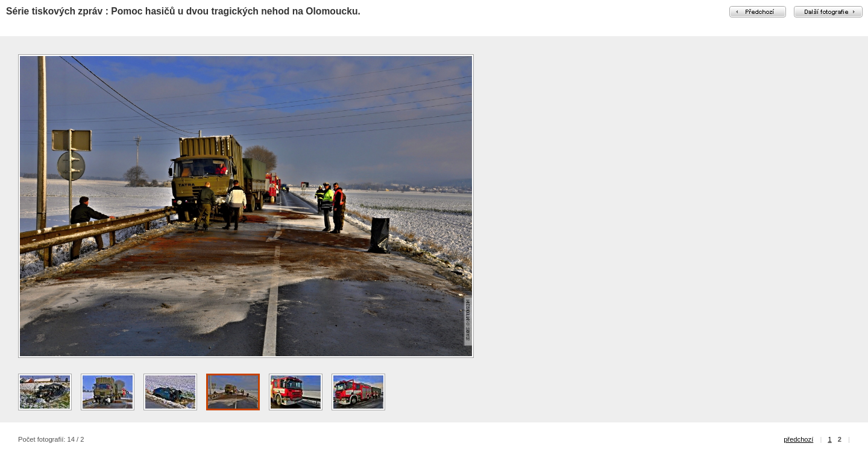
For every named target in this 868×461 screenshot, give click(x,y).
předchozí (798, 439)
